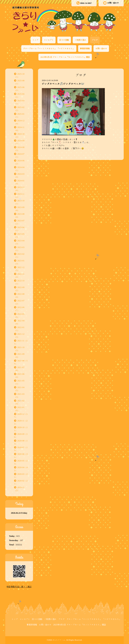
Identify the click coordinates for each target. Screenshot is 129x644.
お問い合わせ (111, 3)
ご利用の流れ (80, 40)
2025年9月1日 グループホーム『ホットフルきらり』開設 (65, 57)
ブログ (95, 40)
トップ (35, 40)
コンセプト (49, 40)
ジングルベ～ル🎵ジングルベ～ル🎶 (63, 84)
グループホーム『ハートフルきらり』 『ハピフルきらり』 (49, 49)
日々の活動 (64, 40)
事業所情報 (85, 49)
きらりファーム (59, 640)
